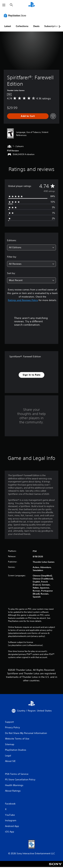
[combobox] (32, 247)
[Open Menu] (4, 5)
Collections (22, 26)
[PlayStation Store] (16, 15)
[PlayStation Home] (32, 5)
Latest (8, 26)
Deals (36, 26)
